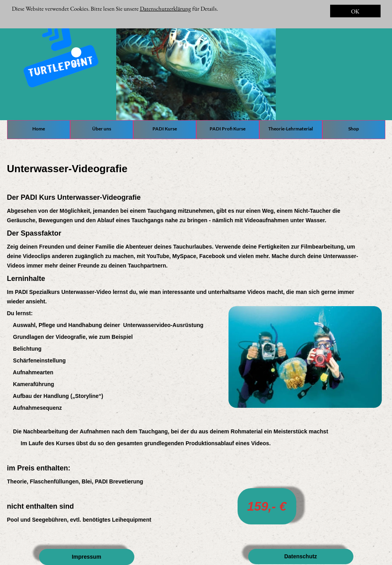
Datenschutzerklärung (165, 8)
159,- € (267, 506)
